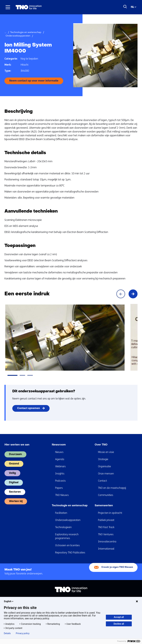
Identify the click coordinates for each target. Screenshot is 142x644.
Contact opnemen (29, 408)
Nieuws (59, 452)
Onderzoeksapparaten (68, 520)
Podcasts (60, 481)
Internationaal (106, 549)
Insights (60, 474)
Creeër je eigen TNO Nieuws (117, 567)
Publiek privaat (106, 520)
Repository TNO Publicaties (70, 553)
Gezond (14, 464)
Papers (59, 488)
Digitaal (14, 483)
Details (7, 633)
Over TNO (101, 445)
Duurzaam (15, 454)
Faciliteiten (61, 513)
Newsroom (59, 445)
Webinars (60, 466)
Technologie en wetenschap (70, 506)
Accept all (119, 617)
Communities (106, 495)
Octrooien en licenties (67, 545)
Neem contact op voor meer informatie (34, 81)
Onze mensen (106, 474)
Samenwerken (104, 506)
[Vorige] (121, 294)
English (9, 601)
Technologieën (63, 527)
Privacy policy (23, 633)
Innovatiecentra (107, 542)
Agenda (60, 459)
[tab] (12, 375)
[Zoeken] (125, 7)
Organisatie (105, 466)
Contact (103, 481)
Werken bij (16, 501)
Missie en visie (106, 452)
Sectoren (15, 492)
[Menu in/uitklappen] (8, 7)
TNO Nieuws (62, 495)
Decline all (119, 624)
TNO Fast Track (106, 527)
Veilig (12, 473)
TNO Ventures (106, 534)
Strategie (103, 459)
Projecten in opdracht (110, 513)
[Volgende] (133, 294)
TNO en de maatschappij (112, 488)
